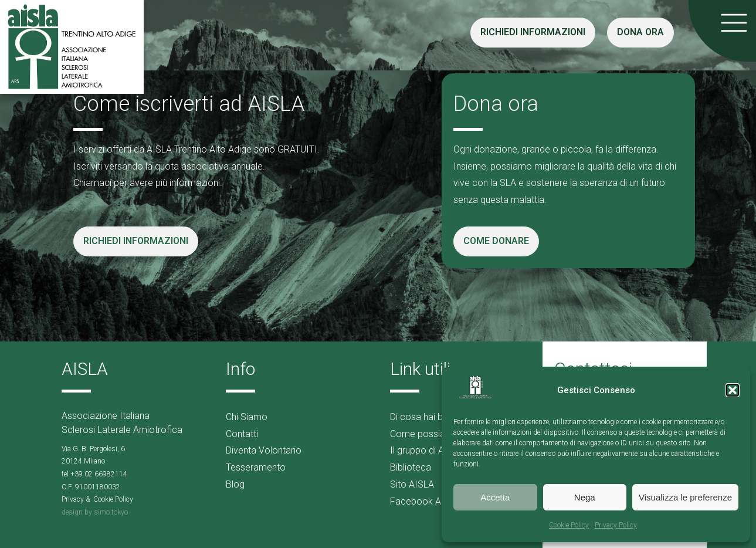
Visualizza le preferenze (685, 497)
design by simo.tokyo (95, 512)
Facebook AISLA (425, 501)
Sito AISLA (412, 484)
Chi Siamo (247, 417)
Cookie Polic (111, 499)
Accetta (495, 497)
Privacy (73, 499)
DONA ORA (640, 32)
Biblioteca (411, 467)
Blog (235, 484)
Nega (585, 497)
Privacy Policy (616, 525)
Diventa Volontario (264, 450)
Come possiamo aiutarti (440, 434)
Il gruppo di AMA (424, 450)
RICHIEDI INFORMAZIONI (533, 32)
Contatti (242, 434)
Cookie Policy (569, 525)
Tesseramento (256, 467)
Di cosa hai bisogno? (433, 417)
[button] (733, 390)
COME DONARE (496, 241)
